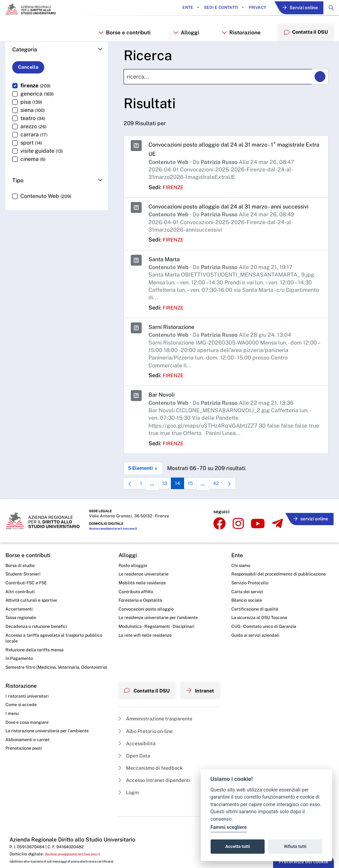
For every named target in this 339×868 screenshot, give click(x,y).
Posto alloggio (131, 577)
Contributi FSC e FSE (28, 596)
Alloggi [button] (185, 35)
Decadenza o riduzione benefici (39, 642)
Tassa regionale (23, 633)
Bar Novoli (163, 408)
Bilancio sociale (252, 621)
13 (170, 499)
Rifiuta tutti (296, 846)
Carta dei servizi (253, 612)
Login (126, 821)
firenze (174, 192)
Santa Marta (166, 273)
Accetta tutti (238, 846)
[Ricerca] (218, 82)
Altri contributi (21, 605)
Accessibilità (135, 768)
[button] (57, 55)
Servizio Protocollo (256, 602)
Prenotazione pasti (26, 779)
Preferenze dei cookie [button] (304, 862)
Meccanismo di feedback (151, 794)
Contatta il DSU (146, 716)
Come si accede (23, 732)
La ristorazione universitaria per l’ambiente (51, 760)
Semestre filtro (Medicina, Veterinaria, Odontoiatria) (46, 690)
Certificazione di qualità (261, 630)
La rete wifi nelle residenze (144, 652)
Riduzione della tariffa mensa (37, 668)
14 (184, 499)
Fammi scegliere (229, 827)
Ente (182, 8)
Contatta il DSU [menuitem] (305, 35)
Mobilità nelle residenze (140, 596)
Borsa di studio (21, 577)
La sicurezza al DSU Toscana (267, 640)
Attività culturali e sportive (33, 614)
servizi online (308, 528)
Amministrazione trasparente (155, 742)
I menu (13, 741)
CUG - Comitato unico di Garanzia (271, 649)
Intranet (203, 716)
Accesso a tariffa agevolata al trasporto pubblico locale (49, 655)
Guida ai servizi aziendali (262, 658)
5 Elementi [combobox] (145, 482)
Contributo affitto (134, 605)
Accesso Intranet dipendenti (155, 807)
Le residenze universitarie (142, 586)
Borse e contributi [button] (124, 35)
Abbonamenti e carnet (30, 770)
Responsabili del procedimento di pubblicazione (271, 589)
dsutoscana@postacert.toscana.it (116, 541)
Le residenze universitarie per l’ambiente (158, 633)
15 (199, 499)
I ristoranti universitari (29, 723)
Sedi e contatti (215, 8)
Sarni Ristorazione (174, 341)
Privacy (252, 8)
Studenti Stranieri (24, 586)
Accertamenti (20, 624)
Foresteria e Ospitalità (139, 614)
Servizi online (297, 8)
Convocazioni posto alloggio (146, 624)
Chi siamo (246, 577)
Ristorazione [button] (239, 35)
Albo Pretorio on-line (145, 755)
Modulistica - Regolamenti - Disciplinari (156, 642)
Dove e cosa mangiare (30, 751)
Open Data (132, 781)
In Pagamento (21, 677)
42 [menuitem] (226, 499)
